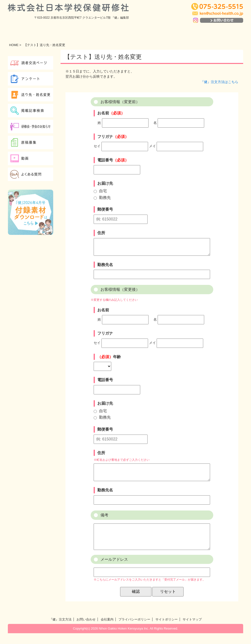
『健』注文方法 (60, 630)
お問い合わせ (86, 630)
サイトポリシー (167, 630)
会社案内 (107, 630)
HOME (14, 45)
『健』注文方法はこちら (219, 82)
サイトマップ (192, 630)
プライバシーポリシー (134, 630)
